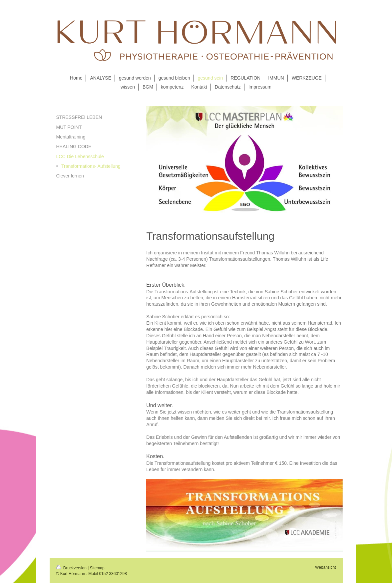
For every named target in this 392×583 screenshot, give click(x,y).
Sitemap (97, 568)
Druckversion (72, 568)
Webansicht (325, 567)
